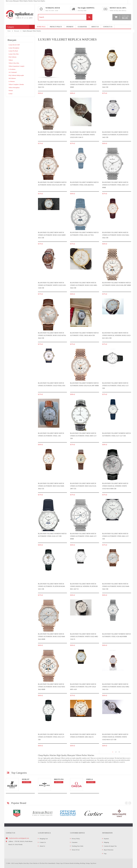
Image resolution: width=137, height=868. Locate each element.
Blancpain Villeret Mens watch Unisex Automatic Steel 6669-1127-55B (83, 436)
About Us (95, 27)
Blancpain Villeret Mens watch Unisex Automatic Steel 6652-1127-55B (116, 386)
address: (11, 841)
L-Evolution (12, 69)
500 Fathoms (12, 78)
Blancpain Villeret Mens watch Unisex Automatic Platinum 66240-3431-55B (52, 586)
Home (9, 31)
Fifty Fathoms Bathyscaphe (16, 75)
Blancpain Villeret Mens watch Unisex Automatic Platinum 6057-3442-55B (115, 135)
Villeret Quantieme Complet (16, 66)
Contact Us (108, 27)
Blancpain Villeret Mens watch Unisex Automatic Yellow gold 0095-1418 (83, 687)
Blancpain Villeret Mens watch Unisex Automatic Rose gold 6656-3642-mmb (52, 687)
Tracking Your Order (77, 846)
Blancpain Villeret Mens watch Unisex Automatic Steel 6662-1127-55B (116, 536)
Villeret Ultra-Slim (14, 63)
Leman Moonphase (14, 48)
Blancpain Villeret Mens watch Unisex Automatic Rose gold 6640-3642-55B (116, 586)
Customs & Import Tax (110, 846)
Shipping (106, 842)
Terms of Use (76, 850)
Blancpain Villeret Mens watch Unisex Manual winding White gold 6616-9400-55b (115, 486)
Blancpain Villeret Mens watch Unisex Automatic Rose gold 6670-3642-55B (116, 85)
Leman (10, 94)
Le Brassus (12, 81)
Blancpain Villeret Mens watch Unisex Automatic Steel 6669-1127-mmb (116, 185)
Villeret (11, 60)
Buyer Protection (109, 850)
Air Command (13, 72)
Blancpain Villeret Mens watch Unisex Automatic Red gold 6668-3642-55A (51, 486)
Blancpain (17, 31)
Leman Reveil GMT (14, 45)
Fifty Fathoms (12, 57)
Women (11, 90)
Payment (106, 839)
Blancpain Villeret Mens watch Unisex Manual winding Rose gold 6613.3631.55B (116, 335)
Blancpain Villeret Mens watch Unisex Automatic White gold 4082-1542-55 (84, 637)
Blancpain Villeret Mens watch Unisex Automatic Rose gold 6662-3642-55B (116, 235)
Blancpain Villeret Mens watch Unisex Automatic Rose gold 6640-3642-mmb (52, 637)
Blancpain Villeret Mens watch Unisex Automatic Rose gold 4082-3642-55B (84, 285)
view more (26, 782)
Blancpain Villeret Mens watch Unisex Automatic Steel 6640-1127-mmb (83, 536)
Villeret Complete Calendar (16, 84)
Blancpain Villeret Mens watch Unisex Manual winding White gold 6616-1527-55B (115, 737)
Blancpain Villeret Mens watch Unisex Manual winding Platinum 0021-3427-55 (84, 586)
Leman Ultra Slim (14, 54)
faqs (105, 854)
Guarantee (82, 27)
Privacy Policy (56, 27)
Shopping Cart (44, 839)
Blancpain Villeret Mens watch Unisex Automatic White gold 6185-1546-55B (52, 285)
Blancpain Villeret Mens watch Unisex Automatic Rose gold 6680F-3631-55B (52, 235)
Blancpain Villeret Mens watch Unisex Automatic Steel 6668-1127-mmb (83, 85)
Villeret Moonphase (14, 88)
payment (70, 27)
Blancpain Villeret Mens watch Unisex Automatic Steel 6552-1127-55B (51, 737)
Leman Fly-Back (13, 51)
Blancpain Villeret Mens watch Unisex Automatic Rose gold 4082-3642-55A (116, 687)
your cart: (125, 17)
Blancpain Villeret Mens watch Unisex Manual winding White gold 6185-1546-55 (83, 135)
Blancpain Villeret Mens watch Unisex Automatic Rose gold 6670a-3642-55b (52, 335)
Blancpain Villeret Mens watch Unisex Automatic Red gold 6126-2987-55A (83, 486)
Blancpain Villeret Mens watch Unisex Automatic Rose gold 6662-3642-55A (52, 85)
